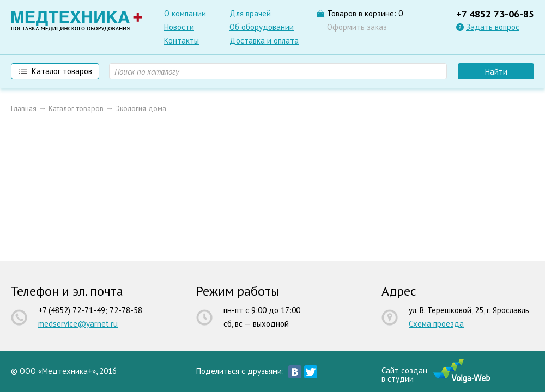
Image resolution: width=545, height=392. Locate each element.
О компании (185, 13)
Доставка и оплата (264, 41)
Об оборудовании (262, 27)
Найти (496, 72)
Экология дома (141, 108)
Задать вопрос (493, 27)
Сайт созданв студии (404, 374)
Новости (179, 27)
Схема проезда (436, 324)
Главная (24, 108)
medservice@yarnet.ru (78, 324)
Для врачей (250, 13)
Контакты (181, 41)
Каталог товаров (76, 108)
